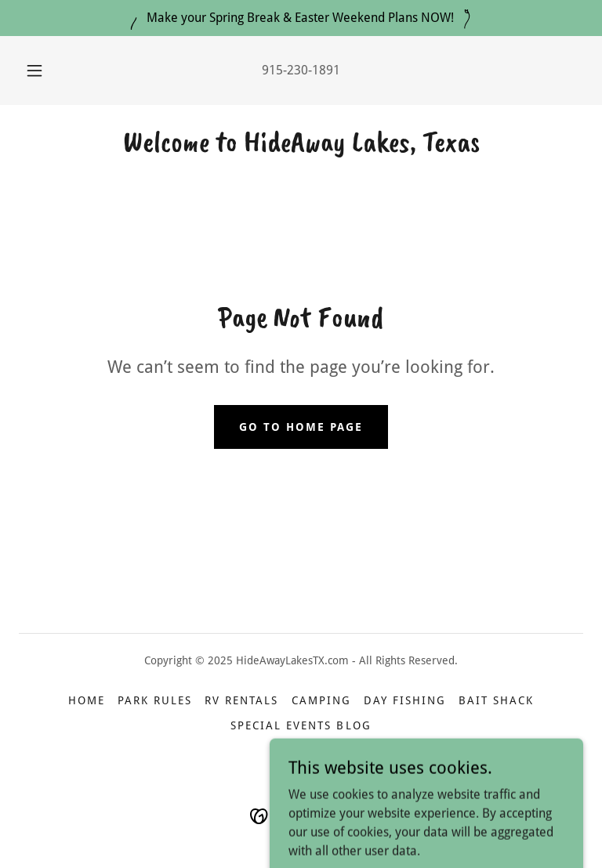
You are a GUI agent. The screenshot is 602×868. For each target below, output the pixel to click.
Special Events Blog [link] (301, 725)
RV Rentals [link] (241, 700)
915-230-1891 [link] (301, 70)
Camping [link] (321, 700)
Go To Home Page (301, 427)
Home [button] (87, 700)
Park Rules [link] (155, 700)
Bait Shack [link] (496, 700)
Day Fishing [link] (405, 700)
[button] (43, 71)
